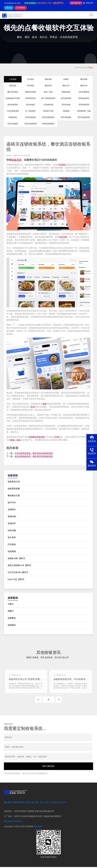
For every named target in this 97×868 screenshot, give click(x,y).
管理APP (12, 523)
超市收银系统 (66, 98)
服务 (45, 404)
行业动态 (31, 79)
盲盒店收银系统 (31, 124)
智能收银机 (66, 92)
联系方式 (63, 803)
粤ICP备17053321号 (13, 822)
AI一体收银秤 (31, 111)
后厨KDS (12, 510)
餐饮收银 (8, 803)
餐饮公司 (66, 86)
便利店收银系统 (48, 124)
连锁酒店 (12, 625)
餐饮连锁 (84, 79)
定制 (57, 437)
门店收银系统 (48, 105)
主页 (77, 68)
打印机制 (12, 544)
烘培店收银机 (31, 117)
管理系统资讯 (31, 98)
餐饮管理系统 (13, 92)
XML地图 (38, 827)
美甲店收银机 (66, 117)
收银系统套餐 (14, 489)
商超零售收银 (19, 803)
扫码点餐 (63, 237)
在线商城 (12, 551)
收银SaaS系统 (31, 92)
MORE (48, 701)
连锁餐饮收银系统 (37, 437)
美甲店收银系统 (84, 117)
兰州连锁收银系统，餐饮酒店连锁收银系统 (34, 453)
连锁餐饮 (12, 618)
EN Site (9, 8)
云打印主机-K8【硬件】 (18, 572)
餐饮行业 (84, 86)
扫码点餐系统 (84, 92)
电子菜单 (12, 537)
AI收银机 (66, 111)
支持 (33, 407)
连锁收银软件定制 (13, 98)
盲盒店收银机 (13, 124)
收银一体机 (48, 92)
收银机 (66, 79)
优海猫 (62, 165)
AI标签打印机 (48, 111)
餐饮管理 (48, 86)
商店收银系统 (13, 105)
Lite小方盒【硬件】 (16, 579)
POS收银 (31, 86)
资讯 (82, 68)
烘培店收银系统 (48, 117)
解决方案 (30, 803)
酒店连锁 (13, 86)
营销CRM (12, 516)
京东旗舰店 (21, 8)
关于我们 (54, 803)
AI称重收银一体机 (84, 111)
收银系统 (48, 79)
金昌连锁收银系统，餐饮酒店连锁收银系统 (34, 456)
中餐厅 (11, 604)
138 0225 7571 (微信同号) (50, 3)
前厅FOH (12, 503)
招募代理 (76, 3)
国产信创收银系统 (48, 98)
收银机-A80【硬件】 (17, 558)
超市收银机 (31, 105)
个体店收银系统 (13, 111)
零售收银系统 (84, 105)
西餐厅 (11, 611)
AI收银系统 (13, 117)
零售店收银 (66, 105)
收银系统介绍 (14, 482)
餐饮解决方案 (14, 496)
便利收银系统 (84, 98)
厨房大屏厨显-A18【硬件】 (20, 565)
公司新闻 (90, 68)
